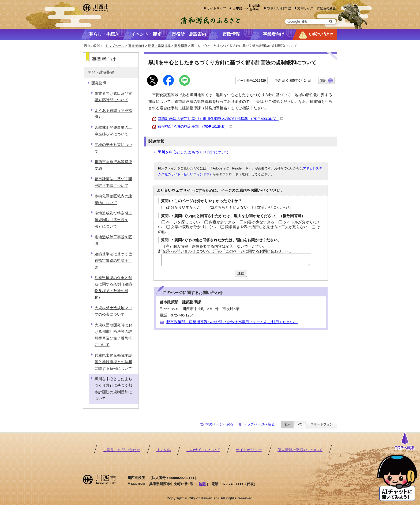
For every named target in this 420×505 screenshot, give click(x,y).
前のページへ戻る (219, 424)
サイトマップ (216, 8)
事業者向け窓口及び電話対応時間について (113, 97)
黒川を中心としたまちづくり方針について (193, 152)
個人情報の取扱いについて (300, 450)
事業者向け (136, 46)
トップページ (115, 46)
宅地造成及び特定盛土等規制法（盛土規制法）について (113, 220)
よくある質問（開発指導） (113, 114)
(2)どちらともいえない (229, 207)
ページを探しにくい (183, 222)
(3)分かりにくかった (274, 207)
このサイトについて (203, 450)
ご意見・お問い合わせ (122, 450)
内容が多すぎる (222, 222)
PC (300, 424)
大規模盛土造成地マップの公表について (113, 311)
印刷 (323, 81)
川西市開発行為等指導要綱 (113, 165)
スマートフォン (322, 424)
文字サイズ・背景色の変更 (317, 8)
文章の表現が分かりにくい (193, 227)
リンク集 (163, 450)
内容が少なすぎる (259, 222)
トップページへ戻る (259, 424)
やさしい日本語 (279, 8)
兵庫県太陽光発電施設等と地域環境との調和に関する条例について (113, 362)
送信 (241, 273)
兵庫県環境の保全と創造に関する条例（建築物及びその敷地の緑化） (113, 288)
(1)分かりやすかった (183, 207)
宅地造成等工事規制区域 (113, 240)
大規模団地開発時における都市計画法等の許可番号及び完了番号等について (113, 335)
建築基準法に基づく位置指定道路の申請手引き (113, 261)
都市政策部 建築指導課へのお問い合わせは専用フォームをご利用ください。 (232, 322)
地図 (202, 484)
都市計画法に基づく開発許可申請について (113, 182)
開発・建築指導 (159, 46)
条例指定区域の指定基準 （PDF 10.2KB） (195, 127)
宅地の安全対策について (113, 148)
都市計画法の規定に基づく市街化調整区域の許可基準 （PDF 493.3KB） (220, 119)
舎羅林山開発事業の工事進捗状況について (113, 131)
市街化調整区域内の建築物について (113, 199)
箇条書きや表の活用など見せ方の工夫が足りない (266, 227)
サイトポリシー (249, 450)
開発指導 (181, 46)
